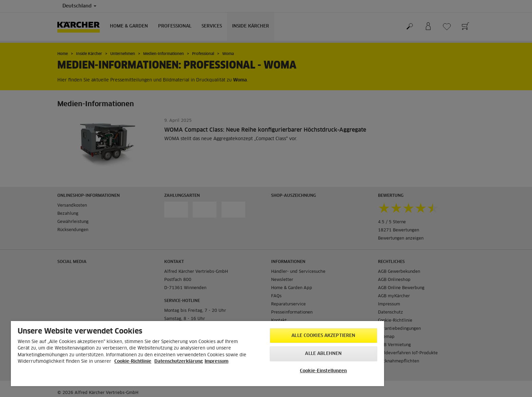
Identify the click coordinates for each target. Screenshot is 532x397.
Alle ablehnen (323, 354)
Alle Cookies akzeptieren (323, 336)
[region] (197, 354)
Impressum (216, 362)
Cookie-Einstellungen (324, 371)
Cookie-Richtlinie (133, 362)
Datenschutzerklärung (179, 362)
